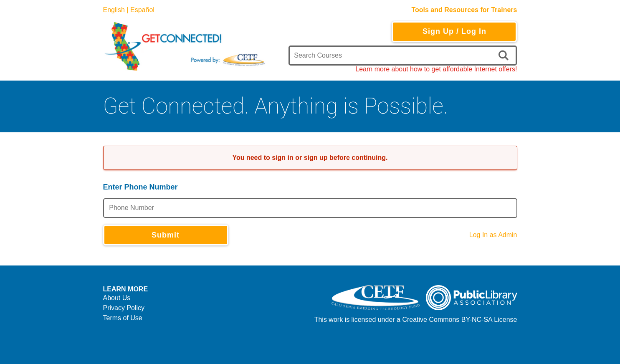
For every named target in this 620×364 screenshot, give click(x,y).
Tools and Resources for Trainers (464, 10)
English (114, 10)
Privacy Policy (124, 308)
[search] (505, 56)
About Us (117, 298)
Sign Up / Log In (454, 31)
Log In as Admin (493, 235)
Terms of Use (123, 318)
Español (142, 10)
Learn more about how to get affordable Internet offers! (436, 69)
